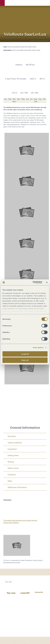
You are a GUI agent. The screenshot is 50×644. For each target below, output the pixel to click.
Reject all (25, 360)
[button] (2, 3)
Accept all (25, 354)
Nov (14, 102)
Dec (36, 102)
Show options (38, 347)
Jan (6, 99)
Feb (10, 99)
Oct (44, 99)
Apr (19, 99)
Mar (14, 99)
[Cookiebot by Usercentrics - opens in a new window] (33, 282)
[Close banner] (47, 282)
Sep (40, 99)
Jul (31, 99)
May (23, 99)
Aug (35, 99)
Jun (28, 99)
